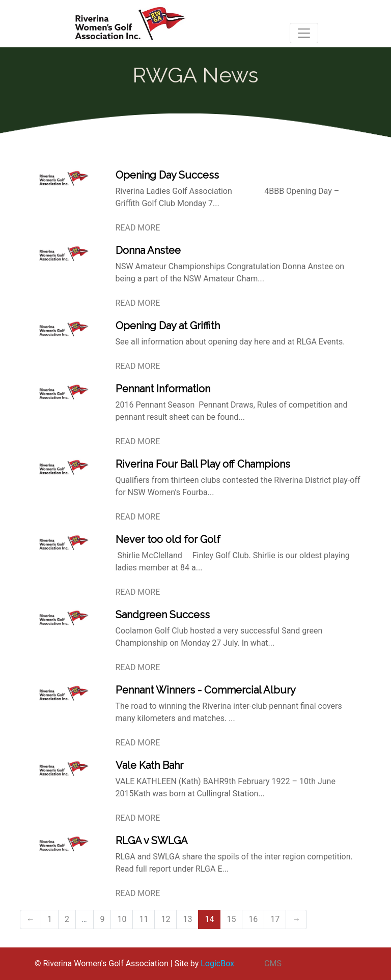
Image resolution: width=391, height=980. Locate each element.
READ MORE (138, 228)
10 (122, 919)
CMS (273, 963)
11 (144, 919)
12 (165, 919)
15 (231, 919)
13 (187, 919)
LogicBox (217, 963)
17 (275, 919)
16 (253, 919)
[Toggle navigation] (304, 33)
